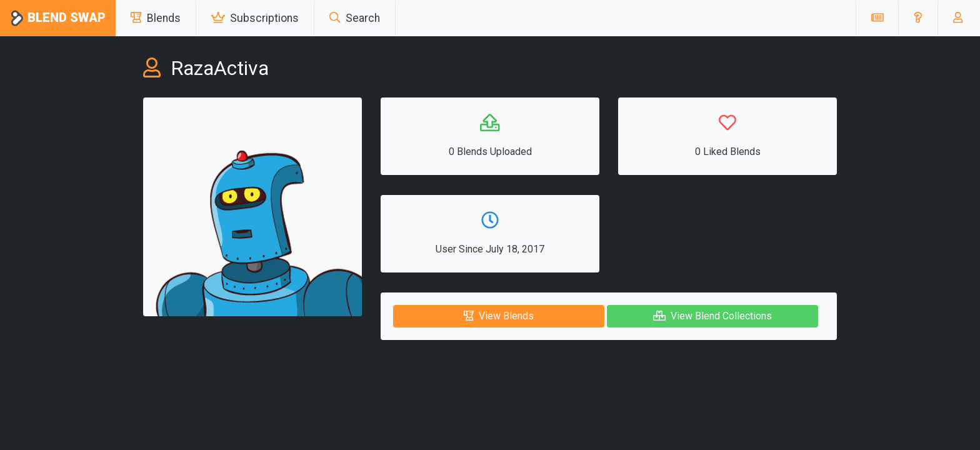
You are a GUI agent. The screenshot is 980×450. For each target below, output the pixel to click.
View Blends (499, 316)
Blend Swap (58, 18)
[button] (918, 18)
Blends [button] (156, 18)
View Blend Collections (712, 316)
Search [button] (355, 18)
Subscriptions (255, 18)
